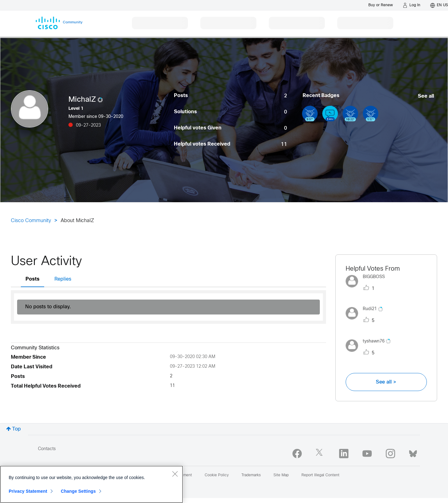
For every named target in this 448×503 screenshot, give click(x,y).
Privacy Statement (28, 491)
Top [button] (16, 429)
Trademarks (251, 475)
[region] (91, 484)
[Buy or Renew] (381, 5)
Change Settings (78, 491)
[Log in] (412, 5)
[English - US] (439, 5)
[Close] (175, 474)
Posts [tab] (33, 279)
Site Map (281, 475)
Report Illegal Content (320, 475)
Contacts (47, 449)
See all (426, 96)
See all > (386, 382)
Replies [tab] (63, 279)
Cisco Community (31, 221)
